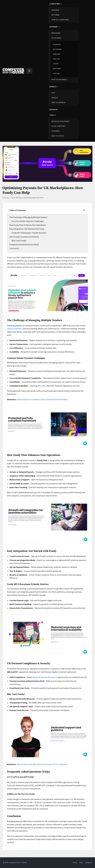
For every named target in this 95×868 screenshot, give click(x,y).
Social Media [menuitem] (64, 38)
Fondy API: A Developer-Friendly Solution (29, 233)
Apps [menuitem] (53, 93)
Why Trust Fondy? (19, 241)
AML (44, 386)
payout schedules (14, 329)
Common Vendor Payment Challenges (28, 221)
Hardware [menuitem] (55, 10)
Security (53, 110)
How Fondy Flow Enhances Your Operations (28, 225)
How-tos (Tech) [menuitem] (58, 136)
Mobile (53, 87)
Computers (55, 4)
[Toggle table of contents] (84, 210)
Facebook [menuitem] (57, 45)
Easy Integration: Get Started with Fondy (27, 229)
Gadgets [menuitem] (55, 98)
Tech (52, 115)
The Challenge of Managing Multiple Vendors (28, 217)
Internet (54, 27)
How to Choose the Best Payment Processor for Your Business (42, 764)
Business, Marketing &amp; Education (30, 198)
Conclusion (14, 248)
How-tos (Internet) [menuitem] (59, 80)
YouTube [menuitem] (56, 74)
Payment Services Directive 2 (45, 677)
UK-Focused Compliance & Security (24, 237)
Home (75, 863)
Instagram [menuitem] (57, 49)
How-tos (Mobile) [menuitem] (58, 103)
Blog (81, 863)
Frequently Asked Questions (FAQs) (24, 245)
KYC (39, 386)
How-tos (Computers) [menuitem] (60, 20)
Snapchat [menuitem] (57, 54)
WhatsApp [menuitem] (57, 69)
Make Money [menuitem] (56, 33)
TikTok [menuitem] (56, 64)
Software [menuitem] (55, 15)
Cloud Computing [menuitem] (58, 126)
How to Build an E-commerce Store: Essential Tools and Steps (42, 400)
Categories (88, 863)
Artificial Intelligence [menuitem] (60, 121)
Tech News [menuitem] (56, 131)
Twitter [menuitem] (56, 59)
